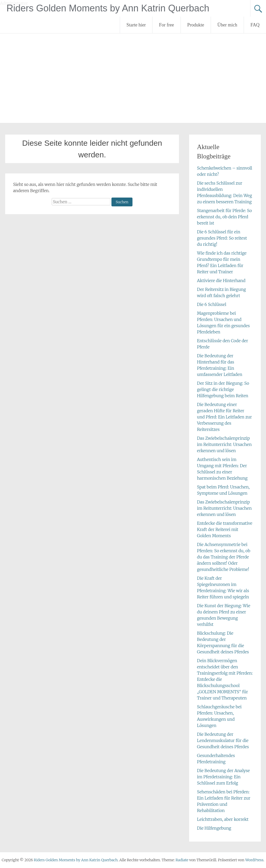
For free (166, 25)
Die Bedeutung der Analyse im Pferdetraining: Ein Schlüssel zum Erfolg (223, 777)
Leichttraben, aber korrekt (223, 819)
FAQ (255, 25)
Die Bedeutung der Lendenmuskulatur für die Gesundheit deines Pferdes (223, 740)
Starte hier (136, 25)
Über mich (227, 25)
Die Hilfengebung (214, 828)
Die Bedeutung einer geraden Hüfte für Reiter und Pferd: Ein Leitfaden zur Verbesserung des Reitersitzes (224, 417)
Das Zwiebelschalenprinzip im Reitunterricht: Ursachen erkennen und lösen (224, 444)
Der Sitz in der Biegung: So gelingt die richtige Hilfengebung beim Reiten (223, 389)
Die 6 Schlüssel (212, 304)
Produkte (196, 25)
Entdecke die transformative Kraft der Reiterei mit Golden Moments (225, 529)
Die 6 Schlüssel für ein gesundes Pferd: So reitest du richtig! (222, 238)
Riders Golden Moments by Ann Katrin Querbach (108, 8)
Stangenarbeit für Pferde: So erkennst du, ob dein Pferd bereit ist (224, 217)
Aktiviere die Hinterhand (221, 281)
